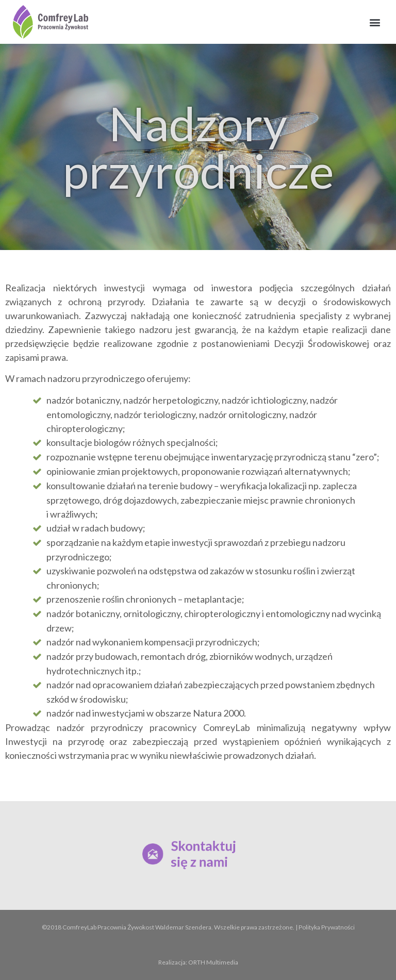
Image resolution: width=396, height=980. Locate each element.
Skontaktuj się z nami (203, 854)
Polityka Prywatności (327, 927)
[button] (375, 22)
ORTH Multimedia (213, 962)
